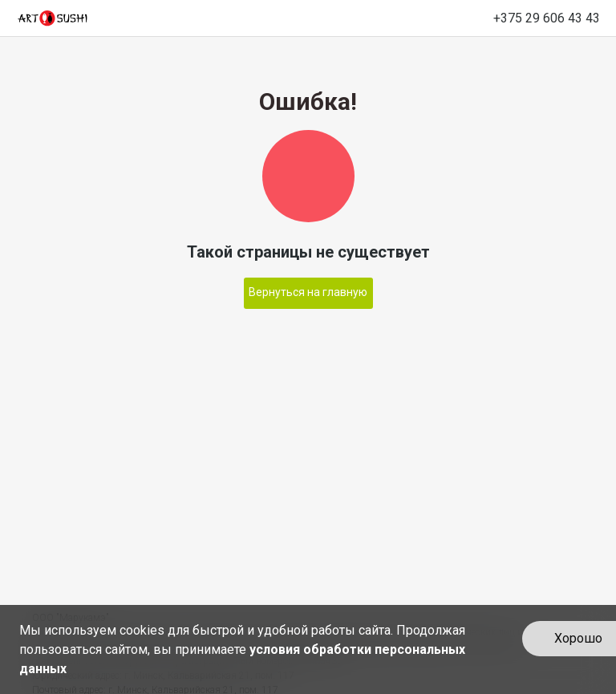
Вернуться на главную (308, 292)
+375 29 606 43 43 (547, 18)
